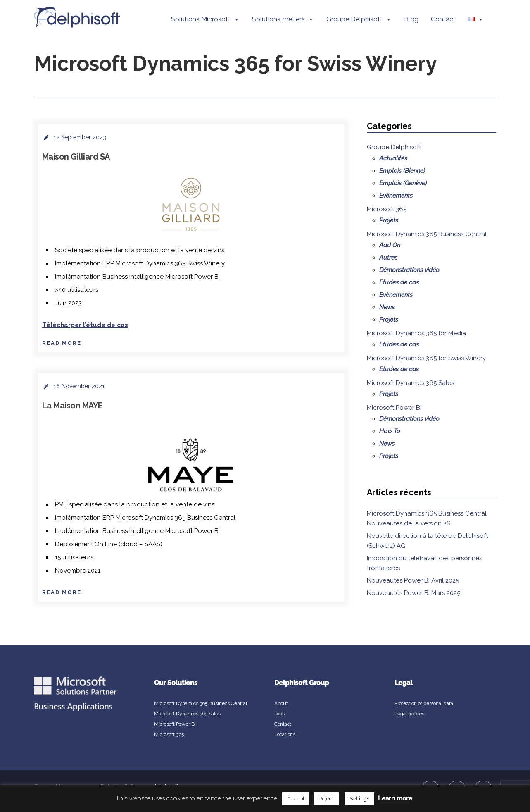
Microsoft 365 (387, 209)
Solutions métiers (283, 19)
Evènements (396, 196)
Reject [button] (326, 799)
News (387, 307)
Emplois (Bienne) (402, 171)
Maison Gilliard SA (76, 157)
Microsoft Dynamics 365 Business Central (427, 234)
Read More (62, 343)
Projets (389, 220)
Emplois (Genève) (403, 183)
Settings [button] (359, 799)
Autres (388, 258)
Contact (443, 19)
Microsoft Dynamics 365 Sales (410, 383)
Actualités (393, 158)
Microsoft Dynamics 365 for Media (416, 333)
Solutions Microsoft (205, 19)
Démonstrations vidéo (409, 270)
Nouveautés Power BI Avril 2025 (413, 580)
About (281, 703)
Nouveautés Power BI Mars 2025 (414, 593)
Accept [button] (296, 799)
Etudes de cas (399, 282)
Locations (285, 734)
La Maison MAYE (72, 406)
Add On (390, 245)
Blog (411, 19)
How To (390, 431)
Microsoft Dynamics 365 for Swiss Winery (426, 358)
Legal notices (409, 714)
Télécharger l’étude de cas (85, 325)
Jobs (279, 714)
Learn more (395, 798)
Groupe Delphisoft (359, 19)
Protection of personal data (424, 703)
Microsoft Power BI (394, 408)
